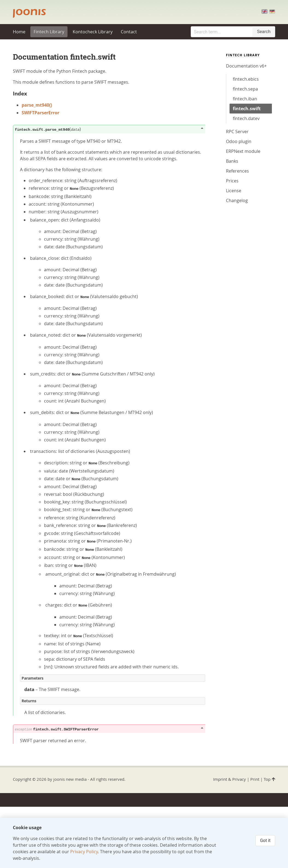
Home (19, 32)
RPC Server (237, 132)
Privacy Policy (84, 852)
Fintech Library (49, 32)
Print (255, 779)
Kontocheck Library (93, 32)
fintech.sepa (245, 89)
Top (269, 779)
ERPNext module (243, 151)
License (234, 191)
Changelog (237, 200)
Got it (265, 841)
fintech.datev (246, 118)
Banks (232, 161)
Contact (129, 32)
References (237, 171)
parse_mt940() (37, 105)
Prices (232, 181)
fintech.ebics (246, 79)
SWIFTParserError (40, 113)
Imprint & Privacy (230, 779)
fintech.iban (245, 99)
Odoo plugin (239, 141)
